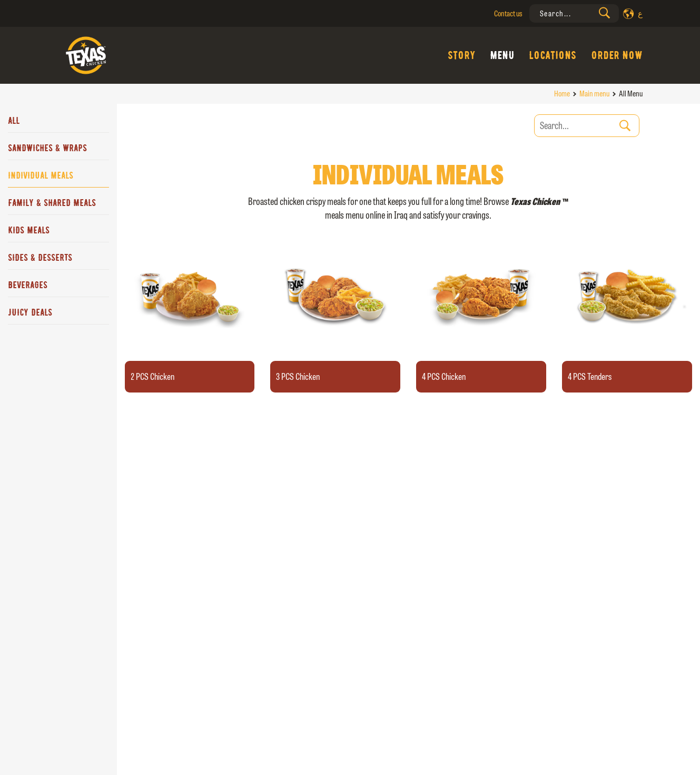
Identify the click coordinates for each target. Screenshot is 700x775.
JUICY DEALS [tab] (30, 312)
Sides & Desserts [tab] (40, 258)
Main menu (594, 94)
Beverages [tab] (28, 285)
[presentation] (574, 13)
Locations (553, 55)
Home (562, 94)
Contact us (508, 13)
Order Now (617, 55)
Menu (502, 55)
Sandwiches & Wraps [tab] (47, 148)
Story (461, 55)
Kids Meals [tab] (29, 230)
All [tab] (14, 121)
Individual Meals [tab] (41, 175)
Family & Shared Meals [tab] (52, 203)
